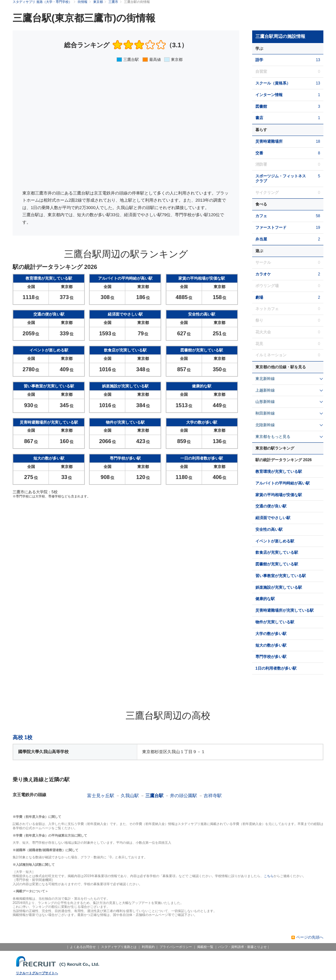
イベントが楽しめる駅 (275, 541)
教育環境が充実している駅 (279, 472)
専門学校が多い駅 (271, 657)
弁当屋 (261, 239)
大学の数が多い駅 (271, 634)
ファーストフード (271, 228)
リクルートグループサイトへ (37, 973)
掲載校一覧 (205, 947)
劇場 (259, 297)
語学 (259, 60)
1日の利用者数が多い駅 (276, 668)
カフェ (261, 216)
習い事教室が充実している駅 (281, 576)
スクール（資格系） (273, 83)
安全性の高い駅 (269, 529)
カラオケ (263, 274)
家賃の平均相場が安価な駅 (279, 495)
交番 (259, 153)
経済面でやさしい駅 (273, 518)
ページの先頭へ (310, 937)
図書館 (261, 106)
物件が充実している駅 (275, 622)
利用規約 (148, 947)
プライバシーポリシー (176, 947)
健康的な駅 (265, 599)
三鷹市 (113, 2)
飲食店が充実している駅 (277, 552)
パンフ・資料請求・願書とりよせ (242, 947)
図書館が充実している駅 (277, 564)
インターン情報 (269, 95)
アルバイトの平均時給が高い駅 (283, 483)
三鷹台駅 (154, 796)
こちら (269, 876)
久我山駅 (130, 796)
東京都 (98, 2)
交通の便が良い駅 (271, 506)
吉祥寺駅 (213, 796)
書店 (259, 118)
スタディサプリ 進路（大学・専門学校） (42, 2)
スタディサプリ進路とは (119, 947)
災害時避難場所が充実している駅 (285, 610)
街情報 (83, 2)
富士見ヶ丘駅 (101, 796)
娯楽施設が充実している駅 (279, 587)
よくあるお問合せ (83, 947)
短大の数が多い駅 (271, 645)
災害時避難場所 (269, 141)
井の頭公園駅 (184, 796)
